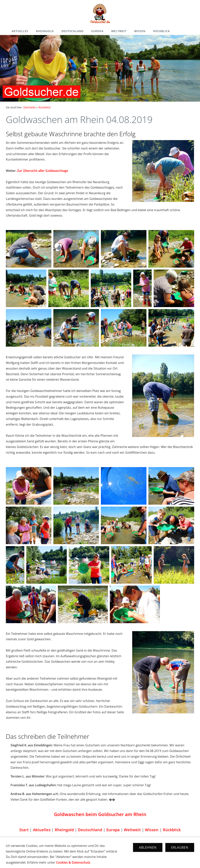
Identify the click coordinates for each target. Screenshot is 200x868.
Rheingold (45, 31)
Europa (97, 31)
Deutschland (73, 31)
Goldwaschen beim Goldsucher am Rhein (100, 814)
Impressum (81, 851)
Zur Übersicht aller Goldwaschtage (43, 171)
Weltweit (119, 31)
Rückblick (162, 31)
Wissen (140, 31)
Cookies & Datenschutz (110, 851)
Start (24, 830)
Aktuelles (20, 31)
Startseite (29, 107)
